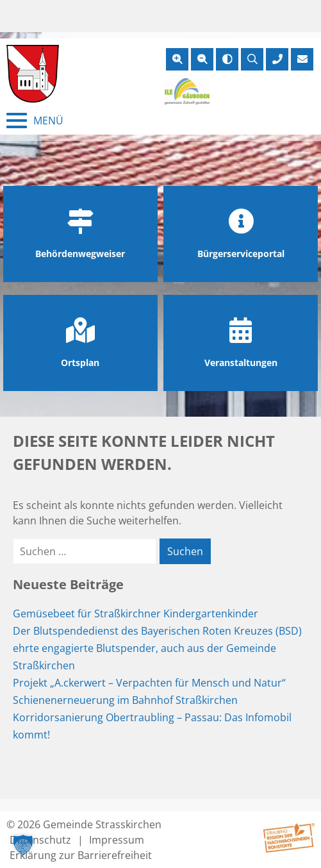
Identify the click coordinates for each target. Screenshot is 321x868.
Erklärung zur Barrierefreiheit (81, 855)
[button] (23, 845)
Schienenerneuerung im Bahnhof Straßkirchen (125, 700)
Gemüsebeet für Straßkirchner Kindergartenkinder (136, 613)
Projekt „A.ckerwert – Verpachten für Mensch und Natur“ (149, 683)
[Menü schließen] (35, 121)
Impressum (117, 840)
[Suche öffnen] (252, 59)
